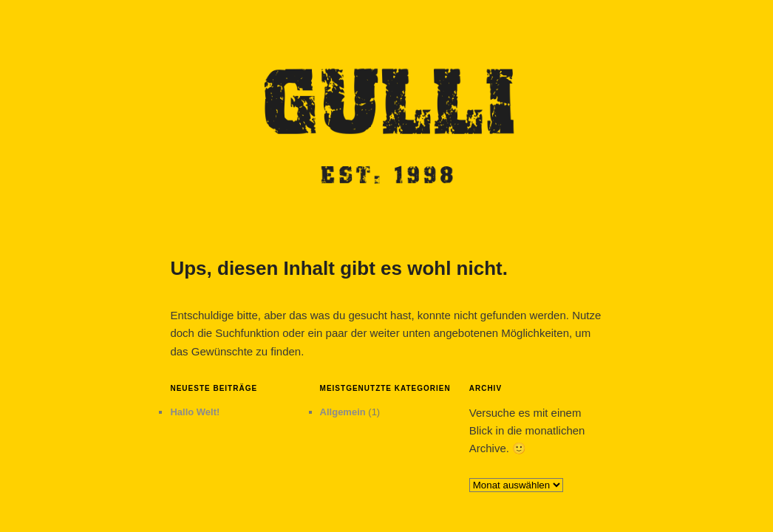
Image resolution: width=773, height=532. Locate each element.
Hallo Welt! (195, 412)
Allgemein (343, 412)
